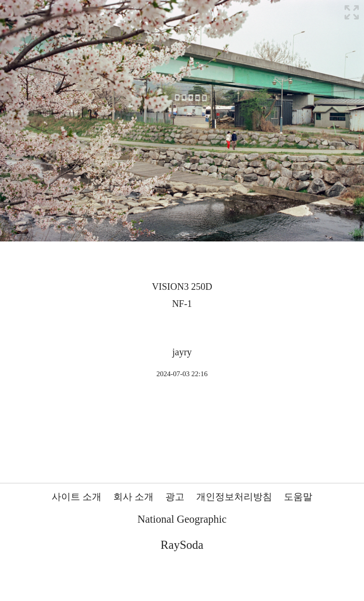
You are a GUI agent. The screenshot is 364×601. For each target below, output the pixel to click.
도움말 (298, 497)
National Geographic (182, 519)
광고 (175, 497)
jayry (182, 352)
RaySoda (182, 545)
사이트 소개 (77, 497)
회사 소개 (133, 497)
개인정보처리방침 (234, 497)
